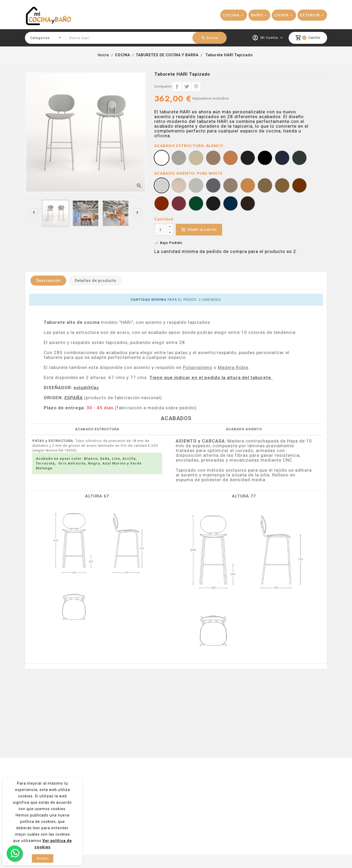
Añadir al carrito (199, 230)
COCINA (231, 15)
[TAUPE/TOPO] (230, 186)
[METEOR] (248, 204)
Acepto (43, 858)
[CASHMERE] (248, 186)
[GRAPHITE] (213, 204)
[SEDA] (179, 158)
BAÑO (257, 15)
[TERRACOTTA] (299, 186)
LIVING (281, 15)
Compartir (177, 87)
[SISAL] (179, 186)
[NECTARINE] (162, 204)
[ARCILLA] (213, 158)
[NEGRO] (265, 158)
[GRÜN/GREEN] (196, 204)
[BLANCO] (162, 158)
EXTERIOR (310, 15)
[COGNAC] (282, 186)
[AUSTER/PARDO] (196, 186)
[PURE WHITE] (162, 186)
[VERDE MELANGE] (299, 158)
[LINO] (196, 158)
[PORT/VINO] (179, 204)
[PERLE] (213, 186)
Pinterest (196, 87)
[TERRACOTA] (230, 158)
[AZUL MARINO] (282, 158)
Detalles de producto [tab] (96, 281)
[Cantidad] (161, 230)
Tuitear (187, 87)
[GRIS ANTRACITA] (248, 158)
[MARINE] (230, 204)
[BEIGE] (265, 186)
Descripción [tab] (48, 281)
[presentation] (34, 212)
